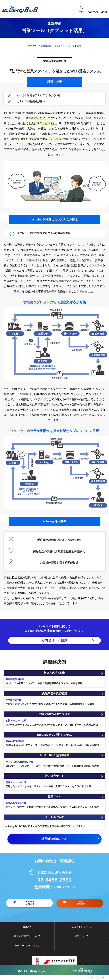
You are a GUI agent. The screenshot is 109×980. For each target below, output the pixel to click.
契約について (82, 936)
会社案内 (27, 927)
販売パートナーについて (27, 946)
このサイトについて (82, 927)
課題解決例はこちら (55, 839)
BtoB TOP (33, 46)
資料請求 (81, 903)
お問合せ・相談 (54, 640)
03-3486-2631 (82, 9)
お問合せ (93, 9)
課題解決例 (46, 46)
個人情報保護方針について (27, 936)
